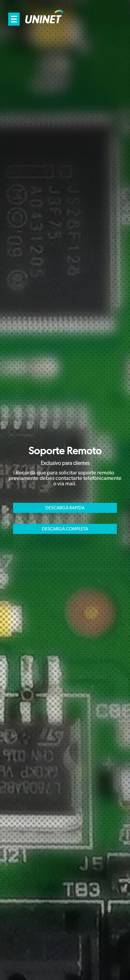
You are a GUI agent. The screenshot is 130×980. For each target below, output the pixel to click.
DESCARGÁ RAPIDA (65, 508)
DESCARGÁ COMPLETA (65, 529)
